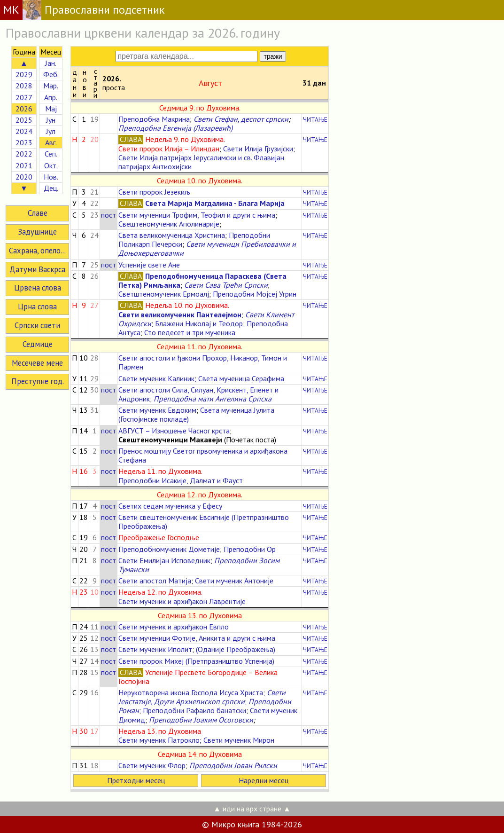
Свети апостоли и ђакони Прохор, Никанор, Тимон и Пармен (203, 362)
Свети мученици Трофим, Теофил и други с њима (197, 215)
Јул (51, 131)
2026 (24, 109)
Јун (51, 120)
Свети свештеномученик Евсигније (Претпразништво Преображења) (204, 522)
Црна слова (37, 306)
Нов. (51, 177)
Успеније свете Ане (149, 265)
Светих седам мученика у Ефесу (170, 506)
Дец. (51, 188)
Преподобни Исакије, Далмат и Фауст (181, 480)
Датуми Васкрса (37, 269)
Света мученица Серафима (241, 378)
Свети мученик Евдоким (157, 410)
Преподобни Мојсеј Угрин (255, 294)
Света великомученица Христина (172, 235)
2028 (24, 86)
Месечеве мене (37, 363)
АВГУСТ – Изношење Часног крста (174, 431)
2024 (24, 131)
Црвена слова (38, 288)
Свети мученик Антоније (234, 581)
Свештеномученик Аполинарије (169, 224)
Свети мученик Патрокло (159, 740)
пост (109, 215)
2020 (24, 177)
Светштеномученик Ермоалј (164, 294)
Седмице (38, 344)
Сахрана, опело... (37, 251)
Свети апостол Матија (155, 581)
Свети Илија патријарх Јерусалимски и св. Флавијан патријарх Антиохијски (201, 162)
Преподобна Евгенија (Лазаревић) (175, 128)
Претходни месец (136, 780)
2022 (24, 154)
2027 (24, 97)
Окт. (51, 165)
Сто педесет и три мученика (190, 332)
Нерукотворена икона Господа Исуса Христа (191, 692)
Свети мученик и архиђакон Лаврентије (182, 601)
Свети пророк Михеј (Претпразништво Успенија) (196, 661)
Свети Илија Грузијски (258, 149)
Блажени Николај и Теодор (199, 323)
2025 (24, 120)
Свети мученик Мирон (239, 740)
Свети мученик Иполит (155, 649)
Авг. (51, 142)
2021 (24, 165)
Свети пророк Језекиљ (154, 192)
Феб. (51, 74)
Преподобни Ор (250, 549)
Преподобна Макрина (154, 119)
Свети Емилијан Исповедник (164, 560)
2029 (24, 74)
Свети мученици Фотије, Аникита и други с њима (197, 638)
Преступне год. (38, 381)
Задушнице (37, 232)
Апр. (51, 97)
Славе (38, 213)
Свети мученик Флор (152, 765)
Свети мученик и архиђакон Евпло (174, 627)
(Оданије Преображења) (236, 649)
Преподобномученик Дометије (169, 549)
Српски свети (37, 325)
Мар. (51, 86)
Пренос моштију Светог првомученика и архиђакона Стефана (203, 455)
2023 (24, 142)
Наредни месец (264, 780)
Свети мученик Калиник (156, 378)
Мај (51, 109)
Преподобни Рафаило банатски (194, 710)
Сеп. (51, 154)
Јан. (51, 63)
